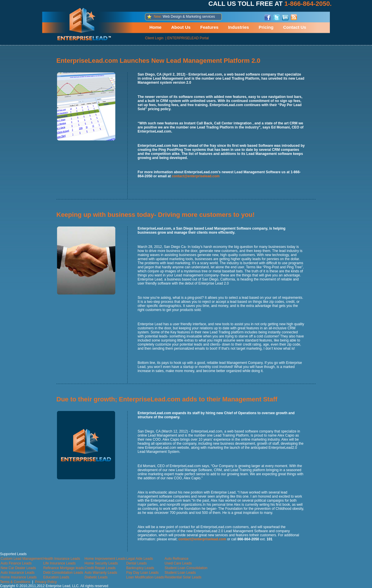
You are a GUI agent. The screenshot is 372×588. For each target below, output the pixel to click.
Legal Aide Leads (139, 559)
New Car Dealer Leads (18, 568)
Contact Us (295, 27)
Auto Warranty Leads (101, 573)
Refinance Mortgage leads (64, 568)
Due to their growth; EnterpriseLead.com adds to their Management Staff (167, 399)
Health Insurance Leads (62, 559)
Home (155, 27)
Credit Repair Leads (100, 568)
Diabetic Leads (96, 577)
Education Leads (56, 577)
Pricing (266, 27)
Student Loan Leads (180, 573)
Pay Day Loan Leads (142, 573)
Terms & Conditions (15, 582)
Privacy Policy (46, 582)
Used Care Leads (178, 563)
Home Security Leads (101, 563)
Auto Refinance (176, 559)
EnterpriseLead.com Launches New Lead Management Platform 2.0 (158, 61)
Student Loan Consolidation (186, 568)
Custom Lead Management (22, 559)
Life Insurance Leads (59, 563)
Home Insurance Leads (19, 577)
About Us (181, 27)
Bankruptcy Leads (140, 568)
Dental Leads (136, 563)
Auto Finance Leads (16, 563)
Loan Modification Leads (145, 577)
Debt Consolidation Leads (63, 573)
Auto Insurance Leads (18, 573)
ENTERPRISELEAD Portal (188, 38)
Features (209, 27)
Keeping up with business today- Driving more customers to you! (155, 215)
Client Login (154, 38)
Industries (239, 27)
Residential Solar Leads (183, 577)
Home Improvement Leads (105, 559)
